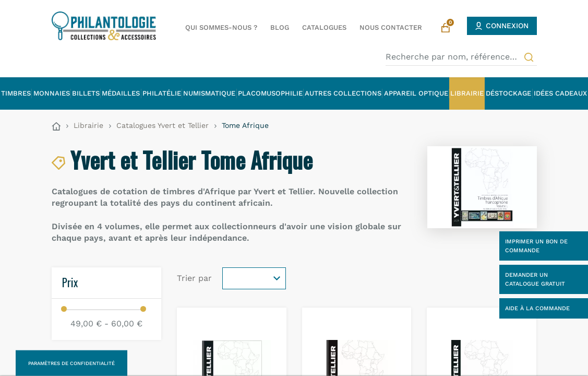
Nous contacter (391, 27)
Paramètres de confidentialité (71, 363)
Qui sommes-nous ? (221, 27)
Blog (280, 27)
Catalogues (324, 27)
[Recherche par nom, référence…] (461, 57)
